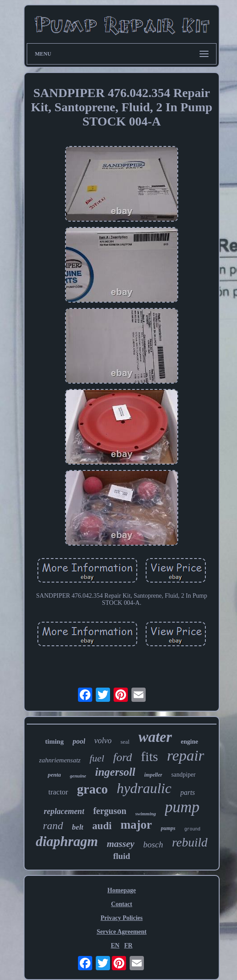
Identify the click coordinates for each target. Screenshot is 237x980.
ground (192, 829)
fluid (122, 856)
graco (92, 789)
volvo (103, 741)
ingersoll (115, 772)
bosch (153, 844)
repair (186, 755)
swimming (146, 814)
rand (53, 826)
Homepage (122, 890)
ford (123, 757)
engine (190, 742)
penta (54, 775)
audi (102, 826)
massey (121, 844)
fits (149, 756)
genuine (78, 776)
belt (78, 827)
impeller (153, 775)
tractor (58, 792)
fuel (97, 758)
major (136, 825)
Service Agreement (122, 932)
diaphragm (67, 841)
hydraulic (144, 788)
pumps (168, 828)
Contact (121, 904)
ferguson (110, 811)
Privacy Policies (122, 918)
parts (188, 792)
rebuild (190, 842)
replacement (64, 811)
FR (129, 946)
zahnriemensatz (60, 760)
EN (115, 946)
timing (54, 741)
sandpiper (183, 775)
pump (182, 807)
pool (79, 741)
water (155, 737)
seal (125, 742)
